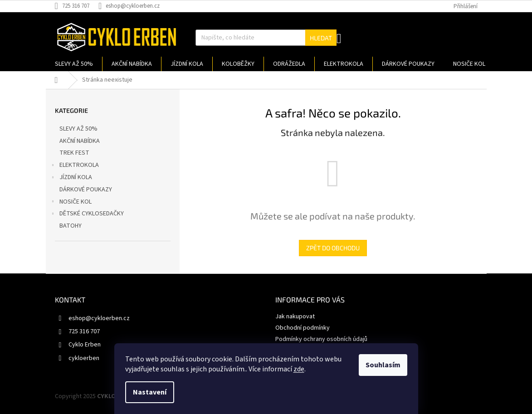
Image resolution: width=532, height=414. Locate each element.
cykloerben (84, 358)
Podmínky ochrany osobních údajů (321, 339)
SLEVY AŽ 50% (79, 129)
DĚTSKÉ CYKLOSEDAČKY (87, 214)
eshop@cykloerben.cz (99, 318)
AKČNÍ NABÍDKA (80, 141)
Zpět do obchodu (333, 248)
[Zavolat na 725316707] (77, 6)
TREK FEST (75, 153)
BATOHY (71, 226)
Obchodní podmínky (303, 328)
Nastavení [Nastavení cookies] (150, 392)
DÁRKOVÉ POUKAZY (86, 190)
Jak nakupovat (295, 317)
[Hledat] (266, 38)
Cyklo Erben (85, 345)
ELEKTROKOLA (75, 166)
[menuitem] (74, 64)
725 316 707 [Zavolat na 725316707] (84, 331)
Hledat (321, 38)
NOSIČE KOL (71, 203)
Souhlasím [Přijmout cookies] (383, 365)
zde (299, 369)
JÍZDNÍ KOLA (71, 178)
